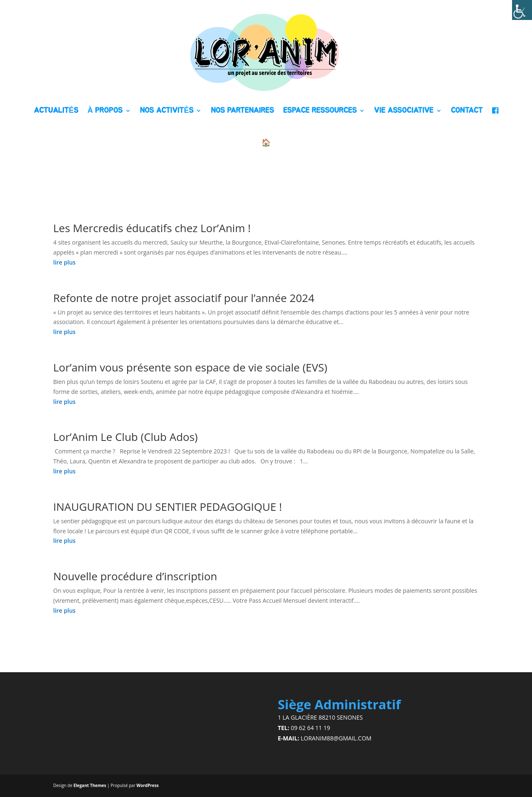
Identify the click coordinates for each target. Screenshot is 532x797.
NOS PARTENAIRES (242, 111)
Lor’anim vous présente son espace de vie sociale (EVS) (190, 367)
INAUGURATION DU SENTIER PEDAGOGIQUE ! (167, 507)
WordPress (147, 785)
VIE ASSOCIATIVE (404, 111)
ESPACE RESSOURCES (320, 111)
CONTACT (467, 111)
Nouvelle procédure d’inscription (135, 576)
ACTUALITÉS (56, 111)
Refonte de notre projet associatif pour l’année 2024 (184, 298)
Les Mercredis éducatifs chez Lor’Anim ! (152, 228)
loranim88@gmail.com (336, 738)
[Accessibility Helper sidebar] (522, 10)
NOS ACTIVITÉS (167, 111)
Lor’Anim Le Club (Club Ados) (126, 437)
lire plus (64, 262)
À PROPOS (105, 111)
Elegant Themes (90, 785)
